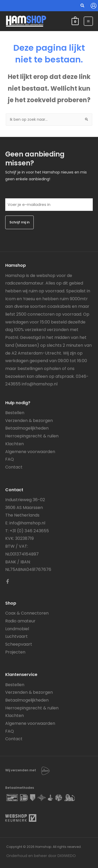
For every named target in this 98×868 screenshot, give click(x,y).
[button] (83, 6)
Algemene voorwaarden (30, 452)
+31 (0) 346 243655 (29, 531)
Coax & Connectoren (27, 613)
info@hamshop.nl (40, 384)
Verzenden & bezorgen (29, 421)
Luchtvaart (16, 636)
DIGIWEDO (67, 856)
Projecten (15, 652)
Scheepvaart (19, 644)
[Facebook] (8, 581)
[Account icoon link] (94, 6)
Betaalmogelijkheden (27, 428)
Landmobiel (17, 629)
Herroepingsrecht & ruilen (32, 436)
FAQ (10, 459)
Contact (14, 467)
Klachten (15, 444)
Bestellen (15, 413)
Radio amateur (20, 621)
